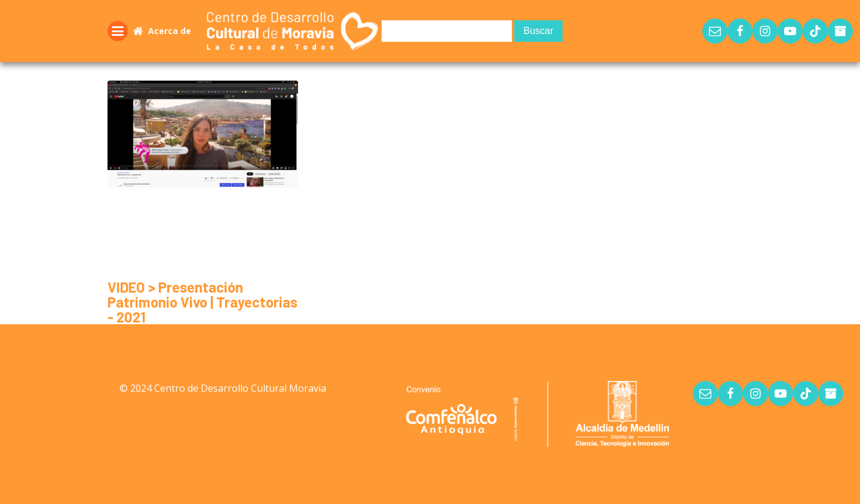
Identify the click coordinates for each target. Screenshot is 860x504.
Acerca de (170, 31)
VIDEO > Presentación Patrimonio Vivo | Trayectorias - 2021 (202, 302)
